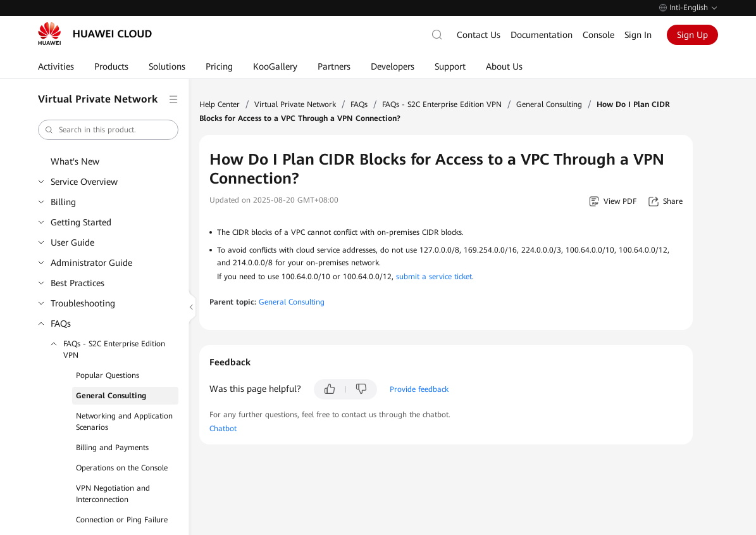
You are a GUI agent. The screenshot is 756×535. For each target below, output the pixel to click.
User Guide (72, 242)
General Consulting (111, 396)
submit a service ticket (434, 277)
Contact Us (479, 35)
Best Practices (77, 283)
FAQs (61, 324)
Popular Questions (108, 375)
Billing (63, 202)
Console (598, 35)
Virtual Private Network (295, 104)
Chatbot (223, 429)
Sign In (638, 35)
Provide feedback (419, 389)
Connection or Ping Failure (122, 520)
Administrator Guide (91, 263)
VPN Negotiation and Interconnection (113, 494)
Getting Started (81, 222)
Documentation (542, 35)
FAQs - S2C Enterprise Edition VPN (114, 349)
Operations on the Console (122, 468)
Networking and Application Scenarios (124, 422)
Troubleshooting (83, 303)
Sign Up (692, 35)
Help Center (220, 104)
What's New (75, 161)
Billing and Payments (112, 448)
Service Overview (84, 182)
